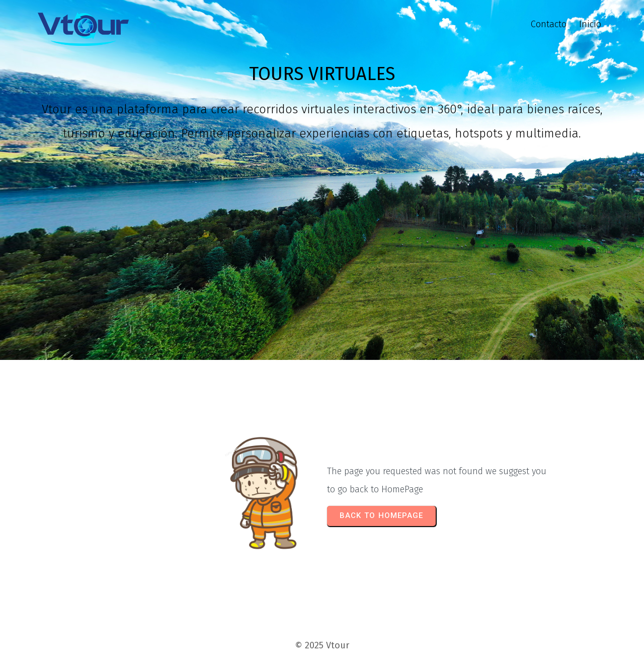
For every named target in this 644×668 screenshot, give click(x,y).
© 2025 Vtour (322, 645)
